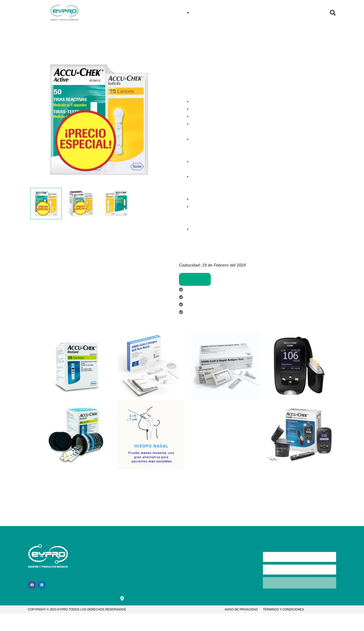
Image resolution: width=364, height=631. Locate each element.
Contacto (249, 13)
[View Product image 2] (81, 204)
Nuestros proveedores (201, 47)
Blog (315, 13)
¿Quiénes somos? (121, 565)
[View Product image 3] (116, 204)
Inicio (151, 13)
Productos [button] (177, 13)
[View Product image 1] (46, 204)
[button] (333, 13)
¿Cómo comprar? (215, 13)
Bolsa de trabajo (156, 576)
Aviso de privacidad (241, 610)
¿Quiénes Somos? (284, 13)
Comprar (195, 279)
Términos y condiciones (283, 610)
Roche (221, 47)
